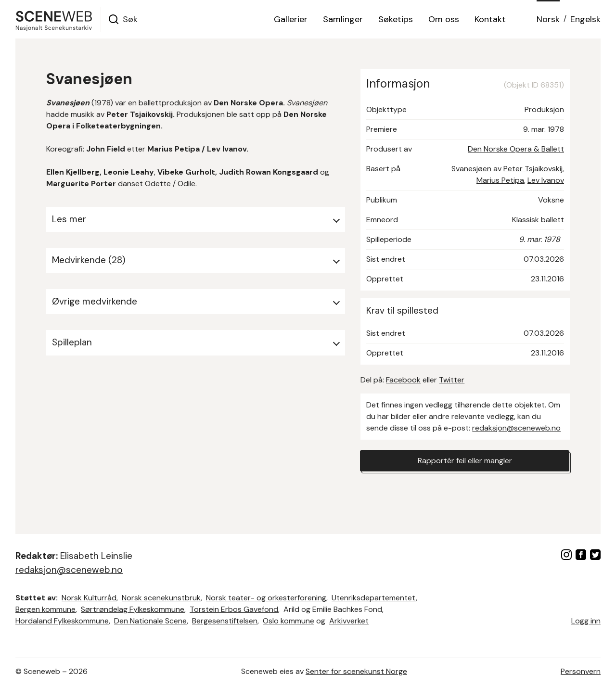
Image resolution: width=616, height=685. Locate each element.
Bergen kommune (45, 609)
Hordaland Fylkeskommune (62, 621)
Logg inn (586, 621)
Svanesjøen (471, 169)
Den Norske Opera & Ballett (516, 149)
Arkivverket (349, 621)
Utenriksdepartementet (374, 598)
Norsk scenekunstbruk (161, 598)
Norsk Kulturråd (89, 598)
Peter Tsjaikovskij (533, 169)
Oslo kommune (289, 621)
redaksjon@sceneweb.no (516, 428)
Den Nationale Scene (150, 621)
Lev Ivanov (546, 180)
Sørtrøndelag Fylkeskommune (133, 609)
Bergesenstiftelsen (225, 621)
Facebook (403, 380)
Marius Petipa (500, 180)
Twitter (452, 380)
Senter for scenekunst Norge (356, 671)
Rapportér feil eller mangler (465, 461)
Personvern (581, 671)
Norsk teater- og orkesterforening (266, 598)
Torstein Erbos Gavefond (234, 609)
